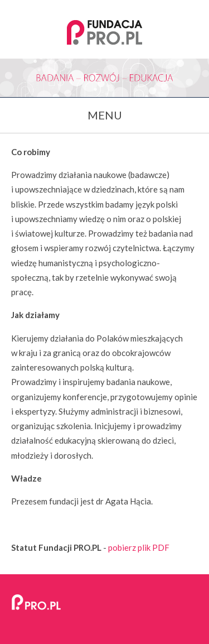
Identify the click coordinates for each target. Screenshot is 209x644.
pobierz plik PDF (139, 547)
